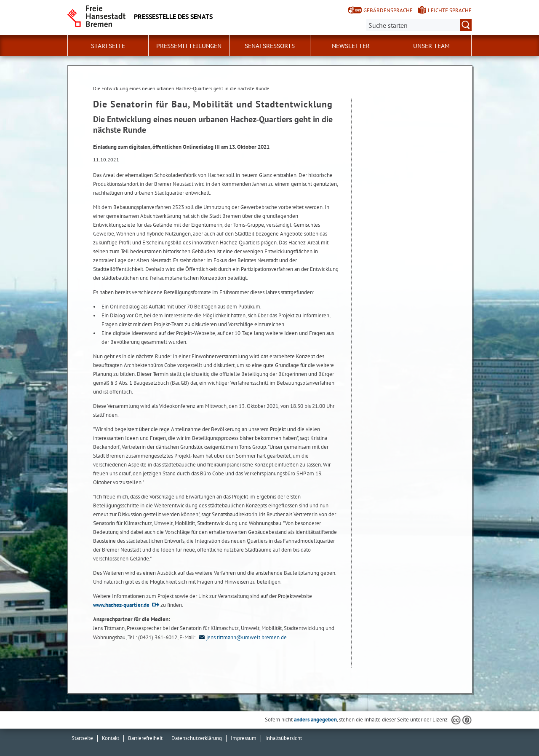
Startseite (108, 46)
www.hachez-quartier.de (121, 605)
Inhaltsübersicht (284, 738)
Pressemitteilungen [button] (189, 46)
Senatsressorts (270, 46)
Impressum (244, 738)
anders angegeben (315, 720)
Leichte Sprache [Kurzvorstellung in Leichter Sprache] (450, 10)
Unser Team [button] (431, 46)
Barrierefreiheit (145, 738)
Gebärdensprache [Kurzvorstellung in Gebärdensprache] (388, 10)
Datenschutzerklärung (197, 738)
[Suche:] (419, 25)
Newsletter (351, 46)
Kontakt (111, 738)
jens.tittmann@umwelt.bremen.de (242, 637)
